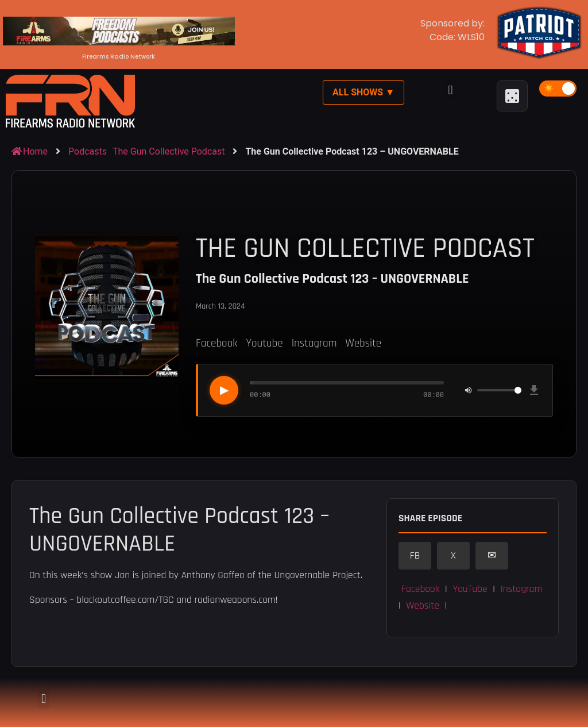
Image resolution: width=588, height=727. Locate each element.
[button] (450, 90)
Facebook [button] (420, 589)
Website (363, 343)
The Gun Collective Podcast (169, 151)
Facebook (216, 343)
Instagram (314, 343)
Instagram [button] (521, 589)
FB (415, 556)
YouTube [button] (470, 589)
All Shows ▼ (363, 92)
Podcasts (88, 151)
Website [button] (423, 606)
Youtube (264, 343)
